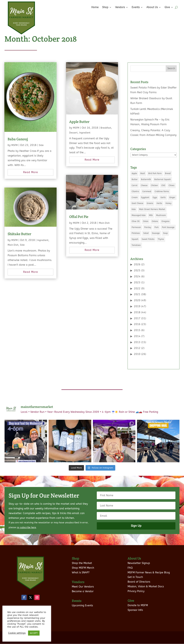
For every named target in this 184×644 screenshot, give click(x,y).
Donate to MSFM (138, 601)
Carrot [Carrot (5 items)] (135, 185)
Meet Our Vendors (83, 582)
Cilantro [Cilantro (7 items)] (135, 191)
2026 (137, 264)
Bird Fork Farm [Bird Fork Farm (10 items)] (155, 173)
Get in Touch (135, 573)
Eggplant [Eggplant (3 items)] (145, 197)
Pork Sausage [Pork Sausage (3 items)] (168, 227)
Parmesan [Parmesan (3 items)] (136, 227)
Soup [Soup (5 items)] (165, 233)
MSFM (15, 145)
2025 (137, 270)
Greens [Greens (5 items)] (150, 203)
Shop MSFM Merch (83, 563)
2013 (137, 342)
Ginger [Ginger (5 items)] (172, 197)
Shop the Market (82, 559)
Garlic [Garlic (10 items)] (163, 197)
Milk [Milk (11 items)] (151, 215)
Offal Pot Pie (79, 217)
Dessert (73, 133)
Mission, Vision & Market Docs (146, 582)
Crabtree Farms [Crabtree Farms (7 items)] (162, 191)
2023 (137, 282)
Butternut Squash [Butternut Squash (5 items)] (163, 179)
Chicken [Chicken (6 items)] (154, 185)
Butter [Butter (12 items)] (135, 179)
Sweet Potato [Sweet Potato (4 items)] (148, 239)
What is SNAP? (81, 568)
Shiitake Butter (19, 234)
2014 (137, 336)
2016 (137, 324)
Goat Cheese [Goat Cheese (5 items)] (137, 203)
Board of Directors (139, 578)
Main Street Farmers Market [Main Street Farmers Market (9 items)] (152, 209)
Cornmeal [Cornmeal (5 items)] (147, 191)
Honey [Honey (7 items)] (168, 203)
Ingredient (43, 240)
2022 (137, 288)
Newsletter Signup (139, 559)
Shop (105, 7)
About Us (152, 7)
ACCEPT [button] (34, 633)
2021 (137, 294)
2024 (137, 276)
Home (95, 7)
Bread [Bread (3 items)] (168, 173)
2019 (137, 306)
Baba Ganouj (18, 139)
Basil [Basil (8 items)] (143, 173)
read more (31, 172)
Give (167, 7)
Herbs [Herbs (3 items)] (159, 203)
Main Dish (13, 245)
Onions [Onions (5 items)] (155, 221)
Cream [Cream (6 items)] (135, 197)
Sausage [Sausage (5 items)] (156, 233)
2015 (137, 330)
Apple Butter (79, 122)
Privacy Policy (136, 587)
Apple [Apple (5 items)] (134, 173)
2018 (137, 312)
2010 (137, 354)
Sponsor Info (135, 606)
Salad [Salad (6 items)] (146, 233)
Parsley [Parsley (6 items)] (148, 227)
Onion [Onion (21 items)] (146, 221)
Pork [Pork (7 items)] (157, 227)
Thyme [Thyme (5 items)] (161, 239)
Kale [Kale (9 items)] (134, 209)
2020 (137, 300)
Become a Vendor (83, 587)
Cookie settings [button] (17, 633)
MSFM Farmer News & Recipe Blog (149, 568)
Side (41, 145)
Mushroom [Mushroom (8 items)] (161, 215)
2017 (137, 318)
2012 (137, 348)
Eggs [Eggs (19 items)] (155, 197)
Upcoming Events (82, 601)
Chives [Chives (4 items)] (172, 185)
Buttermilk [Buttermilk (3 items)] (146, 179)
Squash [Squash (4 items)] (135, 239)
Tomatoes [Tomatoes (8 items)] (136, 245)
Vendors (120, 7)
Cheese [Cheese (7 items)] (144, 185)
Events (136, 7)
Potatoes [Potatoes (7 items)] (136, 233)
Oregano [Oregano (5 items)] (165, 221)
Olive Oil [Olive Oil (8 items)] (136, 221)
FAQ (130, 563)
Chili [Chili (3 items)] (163, 185)
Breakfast (106, 128)
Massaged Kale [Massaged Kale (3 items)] (139, 215)
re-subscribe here (26, 523)
